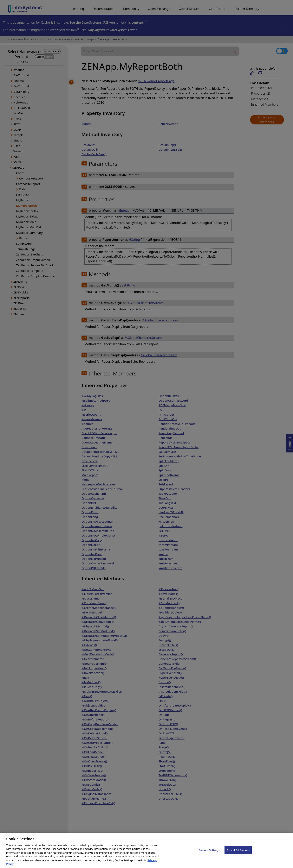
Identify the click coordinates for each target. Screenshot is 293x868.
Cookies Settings (209, 853)
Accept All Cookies (238, 853)
